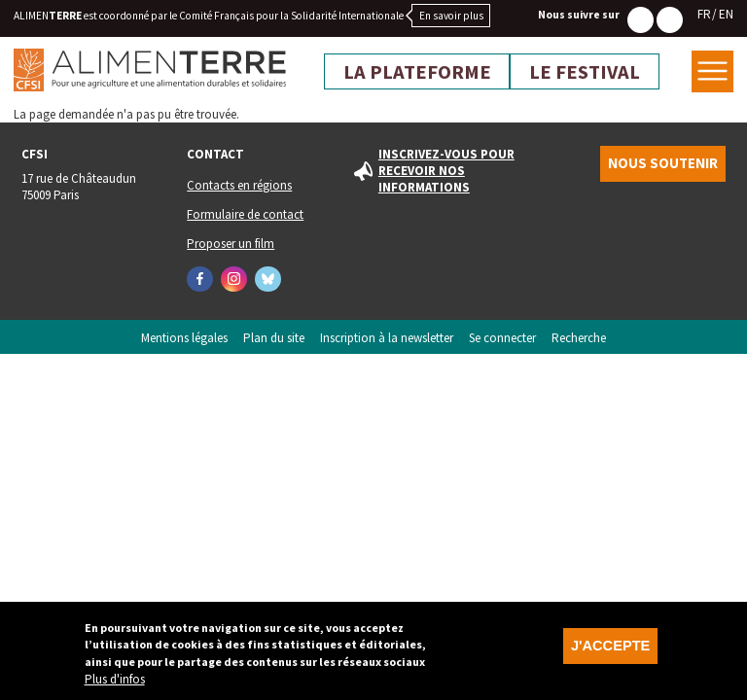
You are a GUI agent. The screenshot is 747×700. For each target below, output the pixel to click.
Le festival (585, 72)
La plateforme (417, 72)
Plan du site (274, 338)
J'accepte (610, 651)
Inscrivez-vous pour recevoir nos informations (446, 171)
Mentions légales (184, 338)
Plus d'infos (115, 685)
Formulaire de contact (245, 214)
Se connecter (502, 338)
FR (704, 14)
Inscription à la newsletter (387, 338)
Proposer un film (231, 244)
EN (726, 14)
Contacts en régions (239, 185)
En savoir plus (451, 16)
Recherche (579, 338)
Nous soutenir (663, 163)
